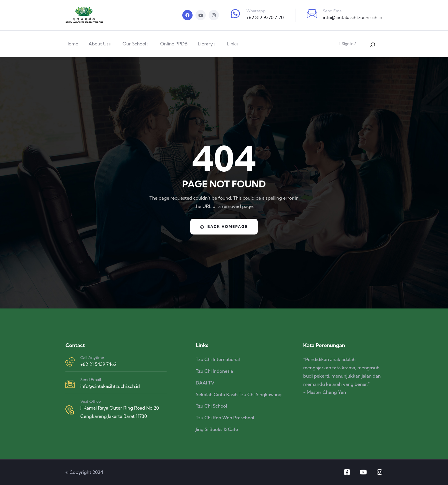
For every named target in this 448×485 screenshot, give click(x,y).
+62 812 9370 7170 (265, 17)
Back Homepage (224, 227)
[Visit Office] (70, 410)
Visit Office (90, 401)
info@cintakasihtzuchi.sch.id (353, 17)
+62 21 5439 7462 (98, 364)
